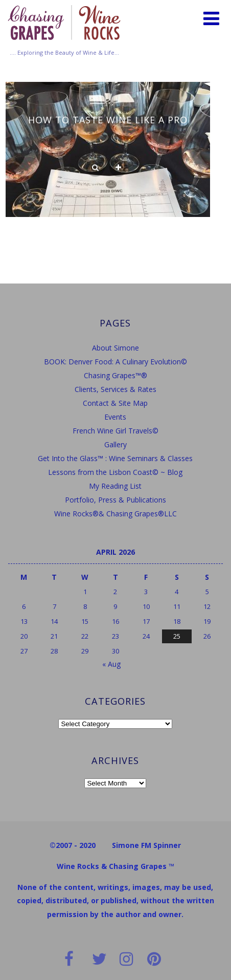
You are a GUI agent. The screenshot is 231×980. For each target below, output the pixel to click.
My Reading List (115, 486)
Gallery (115, 444)
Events (115, 417)
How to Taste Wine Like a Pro (108, 120)
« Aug (111, 664)
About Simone (115, 348)
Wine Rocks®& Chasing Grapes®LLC (115, 514)
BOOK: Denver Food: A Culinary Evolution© (115, 362)
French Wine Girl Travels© (115, 431)
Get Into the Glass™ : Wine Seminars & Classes (115, 458)
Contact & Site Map (115, 403)
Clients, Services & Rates (115, 389)
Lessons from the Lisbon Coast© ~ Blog (115, 472)
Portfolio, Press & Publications (115, 500)
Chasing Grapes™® (115, 375)
